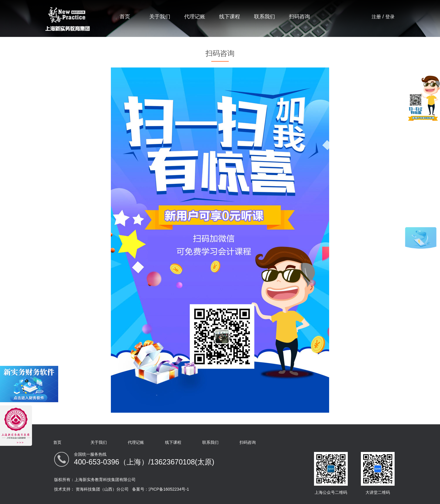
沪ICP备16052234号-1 (169, 489)
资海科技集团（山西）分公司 (102, 489)
